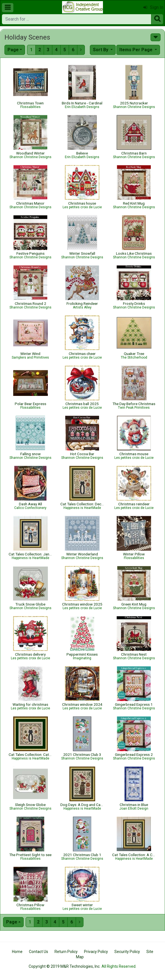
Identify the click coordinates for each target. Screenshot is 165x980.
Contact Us (39, 952)
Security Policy (127, 952)
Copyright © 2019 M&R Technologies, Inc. (65, 966)
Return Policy (66, 952)
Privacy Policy (96, 952)
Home (17, 952)
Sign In (153, 7)
